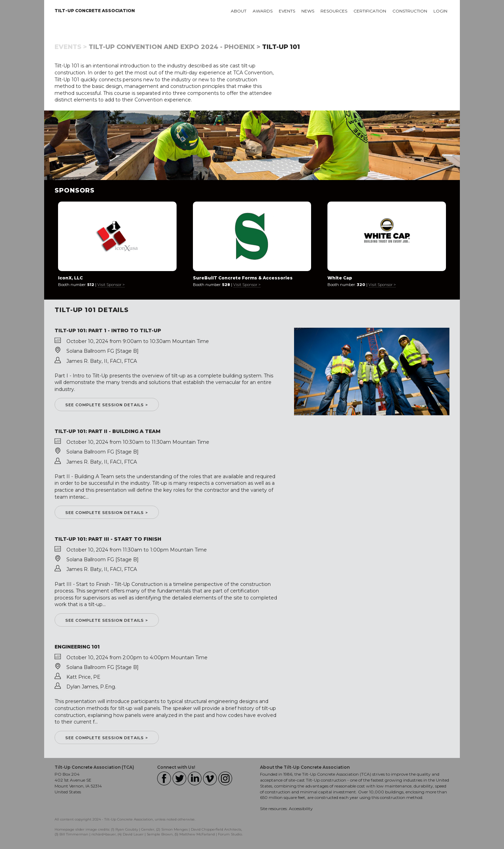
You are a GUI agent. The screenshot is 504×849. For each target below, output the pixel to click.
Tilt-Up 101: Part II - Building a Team (108, 431)
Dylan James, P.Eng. (91, 687)
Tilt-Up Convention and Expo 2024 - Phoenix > (174, 47)
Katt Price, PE (83, 677)
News (308, 11)
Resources (334, 11)
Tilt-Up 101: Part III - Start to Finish (108, 539)
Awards (263, 11)
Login (440, 11)
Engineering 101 (77, 647)
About (239, 11)
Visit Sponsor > (111, 285)
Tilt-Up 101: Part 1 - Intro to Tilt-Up (108, 330)
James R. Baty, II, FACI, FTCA (102, 361)
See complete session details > (107, 405)
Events (287, 11)
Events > (71, 47)
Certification (370, 11)
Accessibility (301, 809)
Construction (410, 11)
